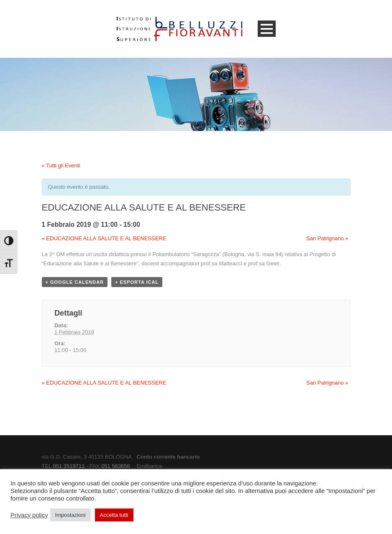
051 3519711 (69, 466)
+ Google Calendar (75, 282)
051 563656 (116, 466)
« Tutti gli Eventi (61, 166)
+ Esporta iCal (137, 282)
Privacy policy (29, 515)
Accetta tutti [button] (114, 515)
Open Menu (267, 29)
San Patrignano (327, 238)
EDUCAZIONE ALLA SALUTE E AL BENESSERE (104, 238)
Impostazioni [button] (70, 515)
